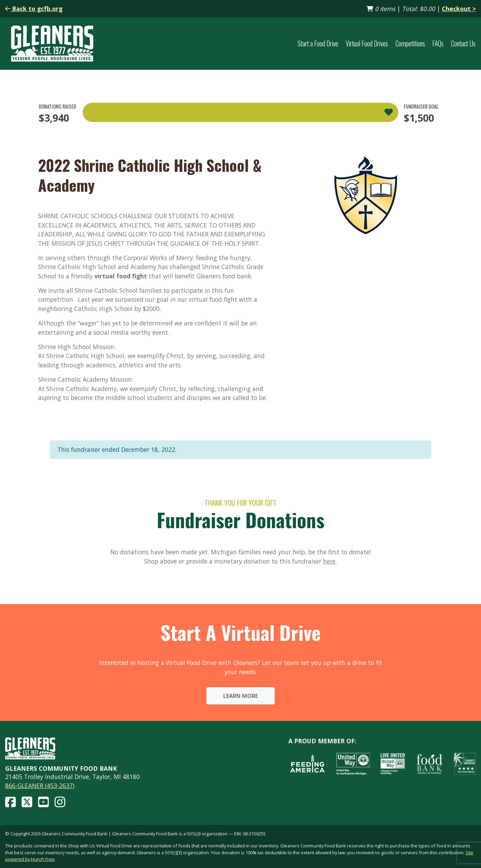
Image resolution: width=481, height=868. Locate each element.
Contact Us (463, 43)
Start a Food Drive (318, 43)
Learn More (240, 696)
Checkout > (459, 9)
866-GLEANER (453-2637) (40, 786)
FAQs (438, 43)
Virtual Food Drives (367, 43)
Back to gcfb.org (34, 9)
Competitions (410, 43)
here (329, 561)
